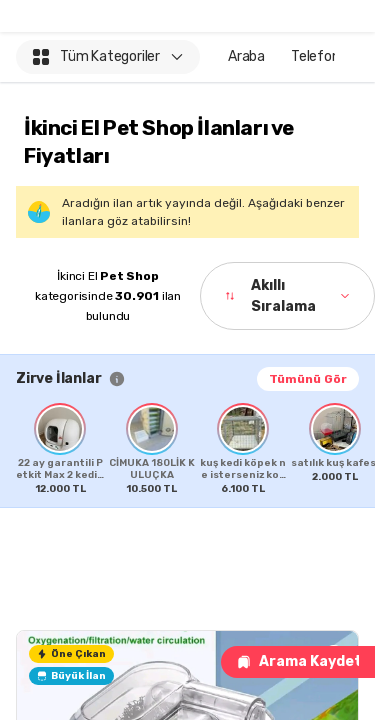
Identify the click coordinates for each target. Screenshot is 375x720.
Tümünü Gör (308, 379)
